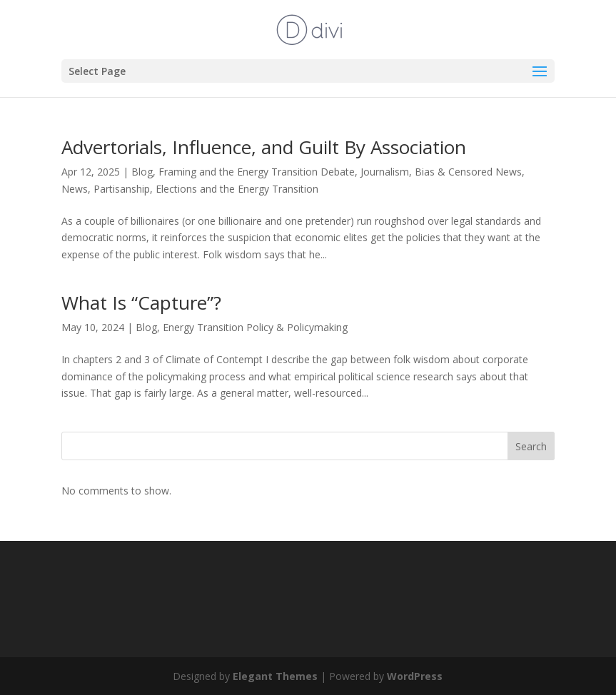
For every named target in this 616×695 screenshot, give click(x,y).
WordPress (415, 676)
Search (531, 446)
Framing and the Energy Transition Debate (257, 172)
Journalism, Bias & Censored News (441, 172)
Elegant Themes (275, 676)
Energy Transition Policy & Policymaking (255, 327)
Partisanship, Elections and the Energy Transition (206, 189)
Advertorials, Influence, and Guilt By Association (264, 147)
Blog (142, 172)
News (75, 189)
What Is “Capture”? (141, 303)
